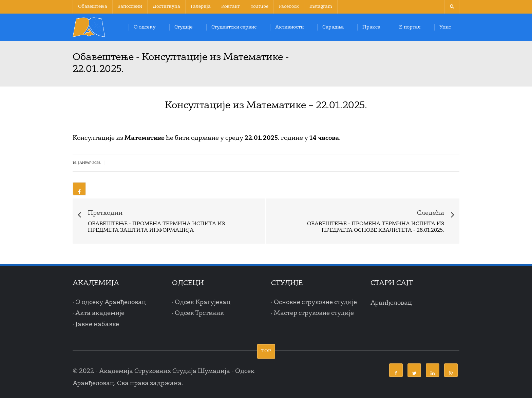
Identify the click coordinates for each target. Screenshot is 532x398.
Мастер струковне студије (314, 313)
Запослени (130, 7)
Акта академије (100, 313)
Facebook (289, 7)
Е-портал (410, 27)
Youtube (259, 7)
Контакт (231, 7)
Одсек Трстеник (199, 313)
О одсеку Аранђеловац (111, 302)
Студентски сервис (234, 27)
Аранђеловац (391, 303)
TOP (266, 351)
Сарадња (333, 27)
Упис (445, 27)
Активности (289, 27)
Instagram (321, 7)
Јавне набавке (97, 324)
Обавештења (93, 7)
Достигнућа (166, 7)
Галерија (201, 7)
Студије (184, 27)
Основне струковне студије (315, 302)
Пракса (371, 27)
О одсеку (145, 27)
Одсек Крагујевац (203, 302)
